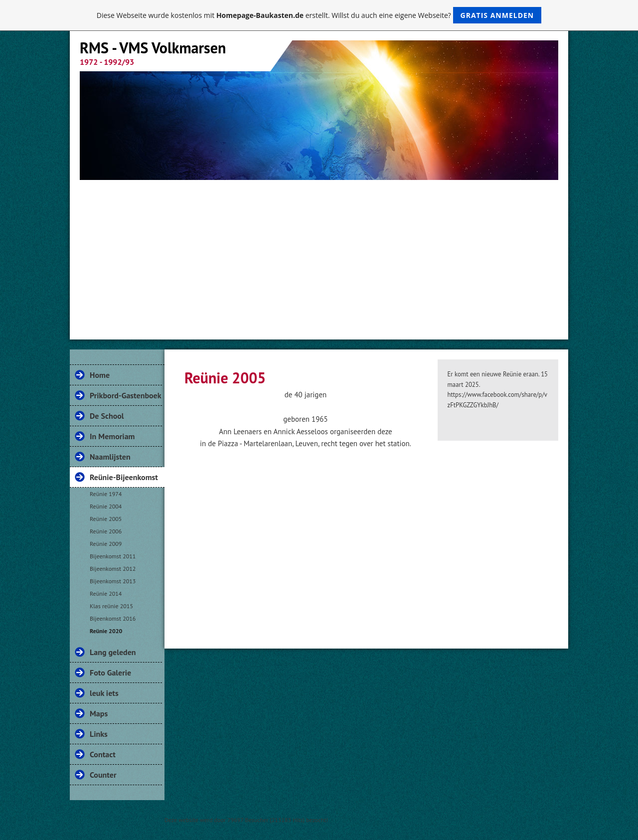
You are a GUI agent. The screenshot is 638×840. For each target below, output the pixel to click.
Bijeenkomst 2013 (113, 581)
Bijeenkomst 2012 (113, 569)
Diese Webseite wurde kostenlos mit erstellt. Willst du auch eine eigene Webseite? (319, 15)
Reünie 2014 (106, 593)
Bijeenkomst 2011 (113, 556)
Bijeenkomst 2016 (113, 618)
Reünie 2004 (106, 506)
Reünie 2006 (106, 531)
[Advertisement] (319, 255)
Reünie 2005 (106, 519)
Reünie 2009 (106, 544)
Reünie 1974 (106, 494)
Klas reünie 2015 (111, 606)
